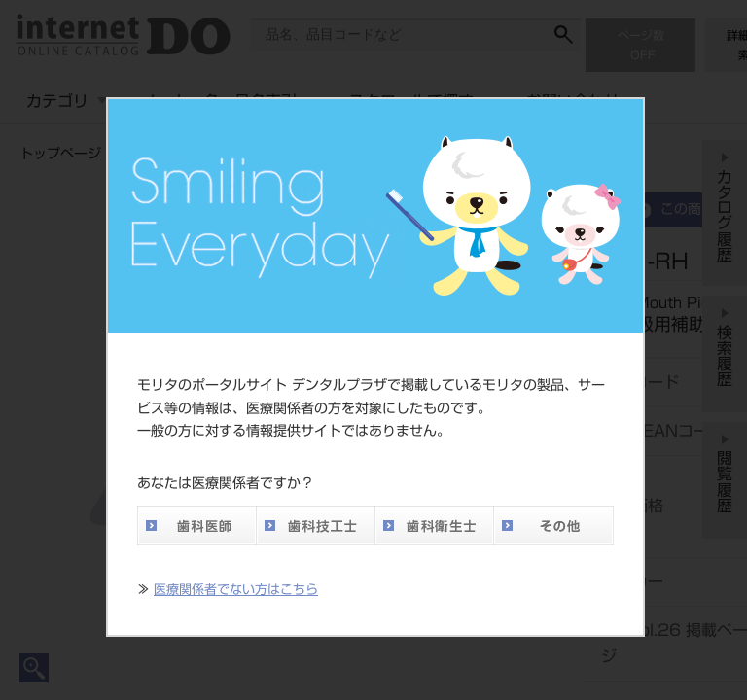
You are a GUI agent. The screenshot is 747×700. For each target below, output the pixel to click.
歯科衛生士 (434, 525)
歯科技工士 (315, 525)
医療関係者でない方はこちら (236, 590)
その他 (553, 525)
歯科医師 (196, 525)
